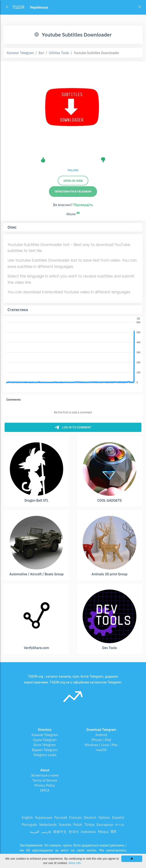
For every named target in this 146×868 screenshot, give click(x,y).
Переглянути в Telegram (73, 192)
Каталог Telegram (20, 53)
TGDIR (18, 7)
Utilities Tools (59, 53)
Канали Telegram (45, 735)
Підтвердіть (83, 205)
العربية (35, 832)
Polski (78, 825)
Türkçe (89, 825)
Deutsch (90, 817)
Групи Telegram (45, 740)
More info (75, 863)
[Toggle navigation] (140, 7)
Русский (61, 817)
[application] (73, 353)
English (27, 817)
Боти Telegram (45, 745)
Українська (44, 817)
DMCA (45, 790)
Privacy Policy (45, 785)
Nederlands (48, 825)
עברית (120, 825)
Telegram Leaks (45, 755)
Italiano (104, 817)
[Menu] (138, 318)
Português (29, 825)
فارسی (46, 832)
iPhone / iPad (101, 740)
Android (101, 735)
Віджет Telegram (45, 750)
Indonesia (88, 832)
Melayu (103, 832)
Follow (73, 170)
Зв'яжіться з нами (45, 775)
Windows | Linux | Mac (101, 745)
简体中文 (60, 832)
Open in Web (73, 181)
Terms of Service (45, 780)
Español (118, 817)
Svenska (65, 825)
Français (76, 817)
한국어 (74, 832)
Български (105, 825)
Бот (41, 53)
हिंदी (113, 832)
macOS (101, 750)
